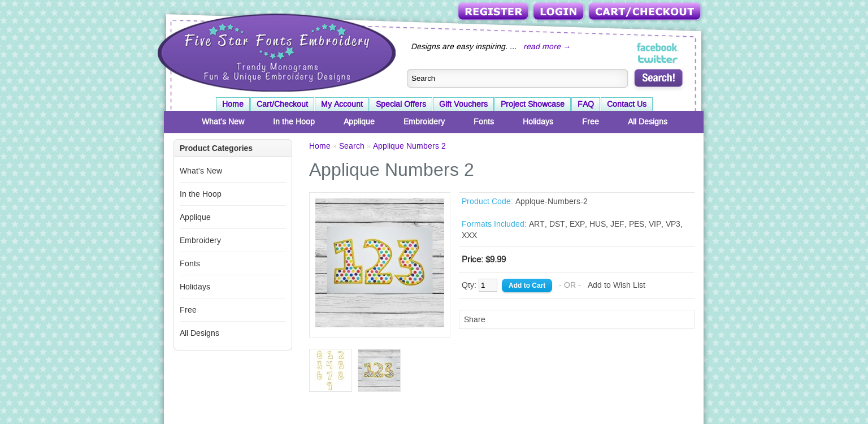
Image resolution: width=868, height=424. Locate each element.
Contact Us (627, 104)
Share (475, 319)
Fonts (484, 122)
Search (352, 146)
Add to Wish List (617, 285)
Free (591, 122)
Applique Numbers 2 (409, 146)
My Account (342, 104)
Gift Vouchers (463, 104)
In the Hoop (294, 122)
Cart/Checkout (646, 12)
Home (233, 104)
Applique (359, 122)
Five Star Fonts (275, 51)
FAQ (586, 104)
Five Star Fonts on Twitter (658, 59)
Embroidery (424, 122)
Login (559, 12)
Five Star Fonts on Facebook (658, 47)
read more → (547, 46)
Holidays (538, 122)
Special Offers (401, 104)
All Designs (648, 122)
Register (494, 12)
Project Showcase (533, 104)
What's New (223, 122)
